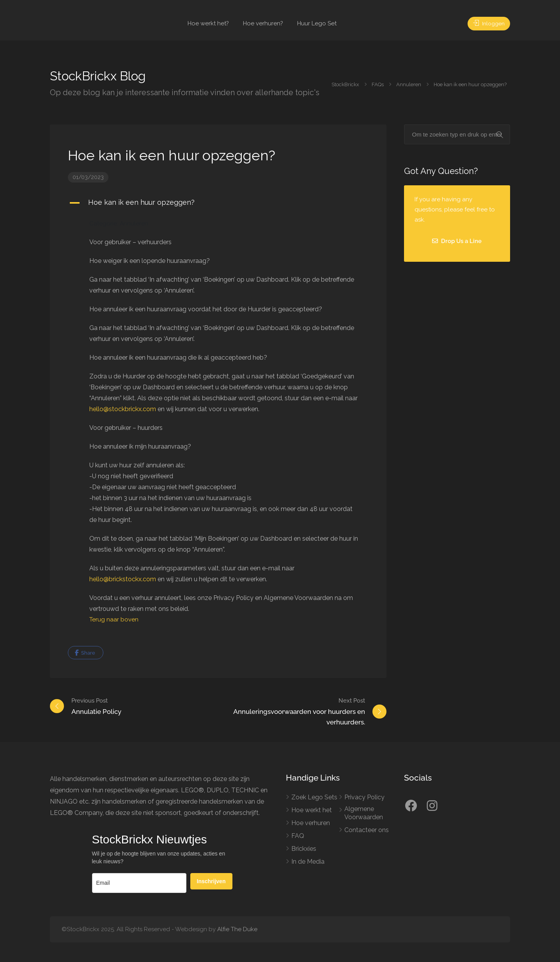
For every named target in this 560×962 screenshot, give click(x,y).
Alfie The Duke (237, 929)
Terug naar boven (114, 619)
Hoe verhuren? (263, 23)
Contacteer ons (367, 830)
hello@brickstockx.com (123, 579)
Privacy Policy (364, 797)
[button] (218, 203)
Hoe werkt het (312, 810)
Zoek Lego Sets (314, 797)
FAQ (298, 836)
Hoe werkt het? (208, 23)
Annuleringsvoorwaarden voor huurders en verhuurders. (291, 711)
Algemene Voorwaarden (364, 813)
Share (85, 653)
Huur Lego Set (317, 23)
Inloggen (487, 23)
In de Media (308, 862)
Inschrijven (211, 881)
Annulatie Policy (96, 706)
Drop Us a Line (457, 241)
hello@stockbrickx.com (123, 409)
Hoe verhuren (311, 823)
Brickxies (304, 849)
